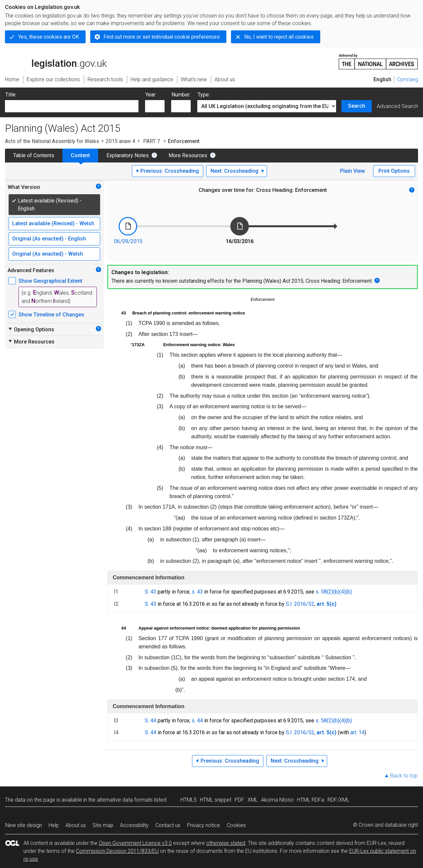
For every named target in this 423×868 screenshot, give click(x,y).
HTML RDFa (311, 800)
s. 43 (197, 592)
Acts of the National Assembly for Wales (52, 141)
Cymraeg (407, 79)
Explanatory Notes (128, 155)
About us (76, 825)
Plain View (352, 171)
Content (80, 155)
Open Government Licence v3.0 (135, 843)
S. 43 (151, 592)
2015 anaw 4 (120, 141)
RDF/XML (338, 800)
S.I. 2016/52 (300, 604)
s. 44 (197, 721)
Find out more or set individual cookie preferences (162, 37)
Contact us (168, 825)
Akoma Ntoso (277, 800)
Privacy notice (204, 825)
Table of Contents (34, 155)
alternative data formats (125, 800)
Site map (103, 825)
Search (357, 106)
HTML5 (189, 800)
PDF (239, 800)
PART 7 (152, 141)
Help (54, 825)
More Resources (188, 155)
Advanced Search (397, 106)
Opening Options (31, 329)
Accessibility (134, 825)
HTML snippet (216, 800)
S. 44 (151, 721)
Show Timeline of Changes (51, 315)
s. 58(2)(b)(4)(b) (334, 592)
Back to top (404, 776)
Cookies (236, 825)
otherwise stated (226, 843)
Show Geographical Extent (50, 281)
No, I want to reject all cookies (279, 37)
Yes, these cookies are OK (49, 37)
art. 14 (357, 732)
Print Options (394, 171)
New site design (24, 825)
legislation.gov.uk (56, 61)
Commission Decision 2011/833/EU (117, 851)
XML (253, 800)
